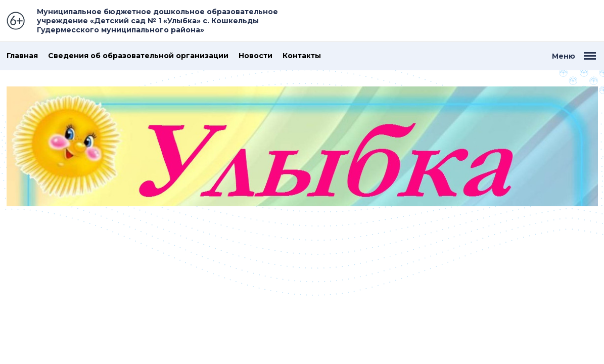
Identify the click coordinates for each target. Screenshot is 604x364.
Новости (255, 56)
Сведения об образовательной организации (138, 56)
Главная (22, 56)
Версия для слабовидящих (558, 21)
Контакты (302, 56)
